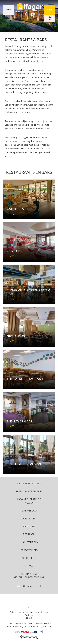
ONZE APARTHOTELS (29, 483)
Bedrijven (29, 534)
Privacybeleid (29, 550)
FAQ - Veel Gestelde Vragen (29, 501)
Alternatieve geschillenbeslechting (29, 576)
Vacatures (29, 527)
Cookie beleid (29, 558)
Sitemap (29, 566)
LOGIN (50, 18)
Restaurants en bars (29, 491)
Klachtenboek (29, 542)
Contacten (29, 519)
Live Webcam (29, 511)
